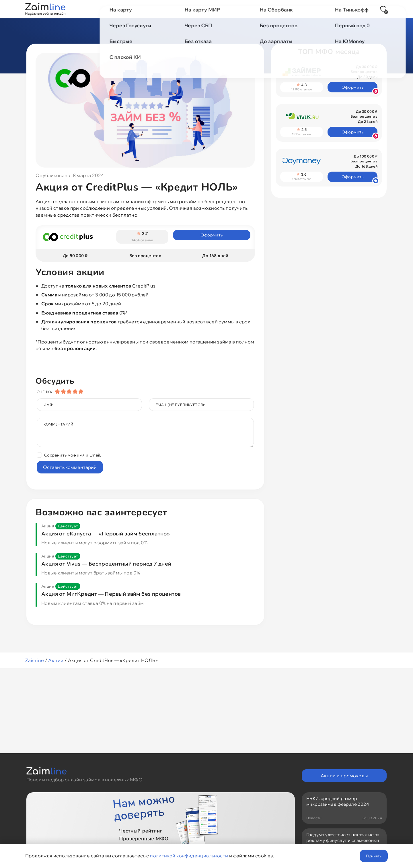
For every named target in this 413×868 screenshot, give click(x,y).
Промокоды (213, 9)
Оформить (212, 237)
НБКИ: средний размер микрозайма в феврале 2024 (338, 801)
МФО (155, 9)
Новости (249, 9)
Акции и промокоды (344, 776)
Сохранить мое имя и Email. (73, 459)
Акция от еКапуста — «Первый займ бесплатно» (106, 538)
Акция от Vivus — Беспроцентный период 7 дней (106, 568)
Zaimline (35, 665)
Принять (374, 856)
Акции (180, 9)
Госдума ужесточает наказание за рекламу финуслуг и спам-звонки (343, 839)
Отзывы (280, 9)
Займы (130, 9)
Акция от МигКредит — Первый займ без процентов (111, 598)
